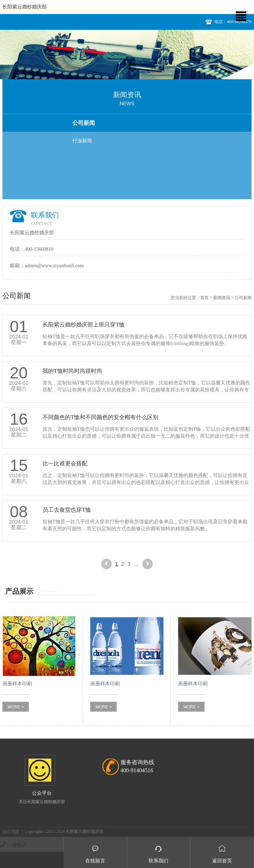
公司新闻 (84, 123)
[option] (127, 55)
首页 (204, 298)
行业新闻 (82, 141)
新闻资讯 (222, 298)
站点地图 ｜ (14, 832)
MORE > (16, 707)
